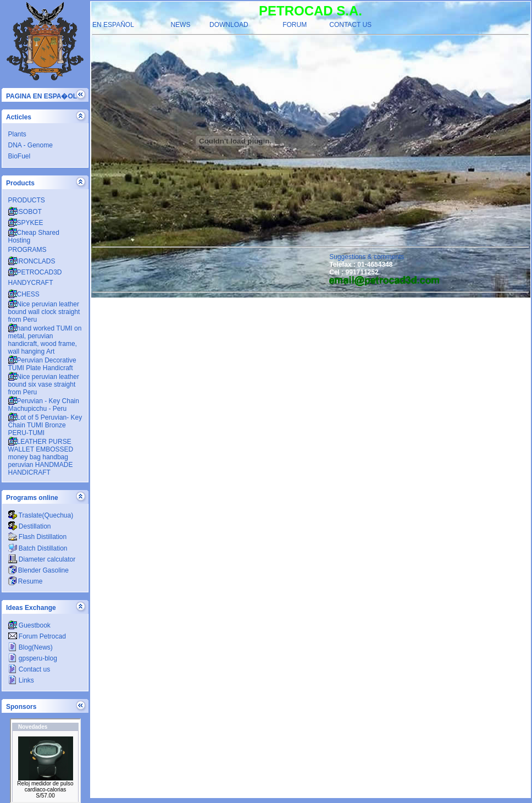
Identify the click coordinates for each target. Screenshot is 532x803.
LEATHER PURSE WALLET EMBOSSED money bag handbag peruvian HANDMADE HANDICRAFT (41, 457)
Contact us (29, 669)
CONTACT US (350, 25)
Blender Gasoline (38, 570)
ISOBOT (25, 212)
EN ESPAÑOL (113, 25)
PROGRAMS (27, 250)
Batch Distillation (38, 548)
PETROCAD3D (35, 272)
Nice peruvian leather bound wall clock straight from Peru (44, 312)
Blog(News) (31, 647)
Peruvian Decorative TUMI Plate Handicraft (42, 364)
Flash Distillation (38, 537)
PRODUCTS (27, 200)
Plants (17, 134)
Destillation (30, 526)
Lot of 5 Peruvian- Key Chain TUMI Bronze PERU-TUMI (45, 425)
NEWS (180, 25)
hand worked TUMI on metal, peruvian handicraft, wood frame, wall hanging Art (45, 340)
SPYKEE (26, 223)
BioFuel (20, 156)
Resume (26, 581)
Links (21, 680)
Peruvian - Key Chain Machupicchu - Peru (44, 405)
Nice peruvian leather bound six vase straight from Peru (44, 384)
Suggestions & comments (367, 257)
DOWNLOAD (229, 25)
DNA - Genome (31, 145)
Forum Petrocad (37, 636)
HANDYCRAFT (31, 283)
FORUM (295, 25)
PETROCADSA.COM (45, 761)
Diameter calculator (42, 559)
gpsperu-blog (33, 658)
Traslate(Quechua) (41, 515)
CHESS (24, 294)
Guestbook (29, 625)
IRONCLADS (32, 261)
